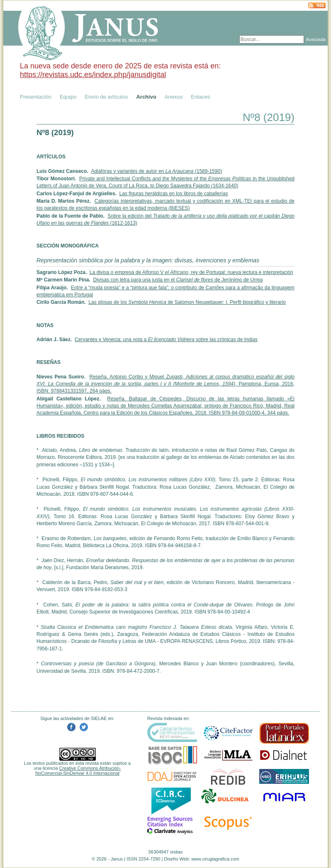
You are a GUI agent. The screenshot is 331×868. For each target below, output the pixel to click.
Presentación (36, 97)
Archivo (146, 97)
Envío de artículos (106, 97)
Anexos (174, 97)
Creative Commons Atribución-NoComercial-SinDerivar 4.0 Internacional (78, 771)
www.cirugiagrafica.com (215, 859)
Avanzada (316, 39)
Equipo (68, 97)
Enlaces (200, 97)
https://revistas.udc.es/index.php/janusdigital (93, 75)
